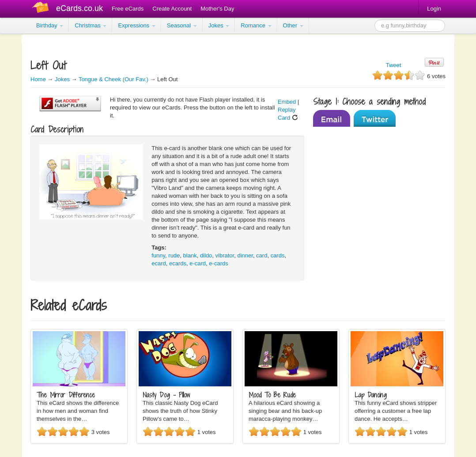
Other (293, 25)
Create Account (172, 9)
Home (38, 79)
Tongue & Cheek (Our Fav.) (113, 79)
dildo (206, 255)
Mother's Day (217, 9)
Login (434, 9)
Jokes (219, 25)
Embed (287, 102)
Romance (256, 25)
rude (174, 255)
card (262, 255)
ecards (178, 263)
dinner (245, 255)
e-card (198, 263)
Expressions (136, 25)
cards (278, 255)
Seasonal (182, 25)
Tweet (394, 65)
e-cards (218, 263)
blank (190, 255)
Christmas (91, 25)
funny (158, 255)
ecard (159, 263)
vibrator (225, 255)
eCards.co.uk (79, 8)
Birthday (50, 25)
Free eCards (128, 9)
